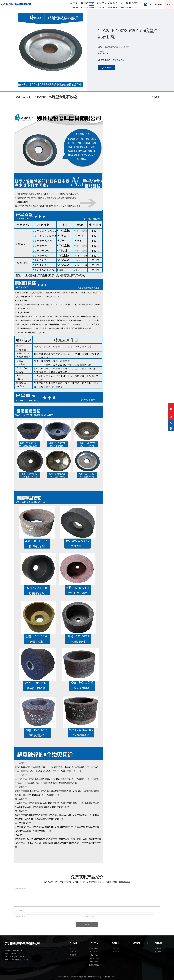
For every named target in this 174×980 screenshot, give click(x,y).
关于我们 (72, 4)
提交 (87, 925)
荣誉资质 (73, 955)
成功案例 (108, 4)
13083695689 (154, 4)
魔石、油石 (94, 955)
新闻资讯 (96, 4)
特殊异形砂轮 (94, 958)
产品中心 (94, 943)
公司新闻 (116, 948)
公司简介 (73, 948)
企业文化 (73, 952)
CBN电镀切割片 (94, 962)
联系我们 (132, 4)
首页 (62, 4)
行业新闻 (116, 952)
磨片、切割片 (94, 952)
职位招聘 (158, 952)
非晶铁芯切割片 (94, 965)
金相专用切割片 (94, 948)
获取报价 (106, 68)
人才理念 (158, 948)
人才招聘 (120, 4)
